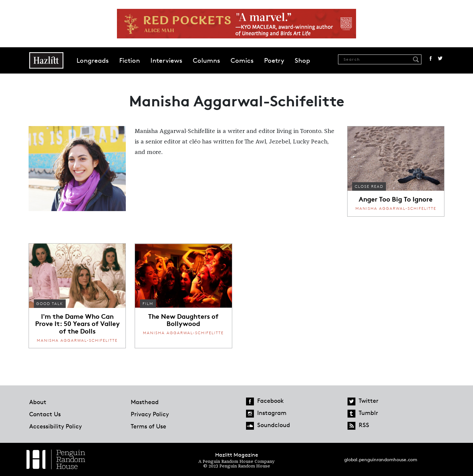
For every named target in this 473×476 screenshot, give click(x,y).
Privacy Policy (150, 414)
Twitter (440, 58)
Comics (242, 60)
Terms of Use (148, 426)
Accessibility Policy (56, 426)
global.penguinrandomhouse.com (381, 459)
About (38, 402)
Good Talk (50, 303)
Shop (302, 60)
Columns (206, 60)
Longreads (93, 60)
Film (148, 303)
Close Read (369, 186)
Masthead (145, 402)
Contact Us (45, 414)
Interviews (166, 60)
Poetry (274, 60)
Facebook (431, 58)
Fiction (130, 60)
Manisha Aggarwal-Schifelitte (396, 208)
